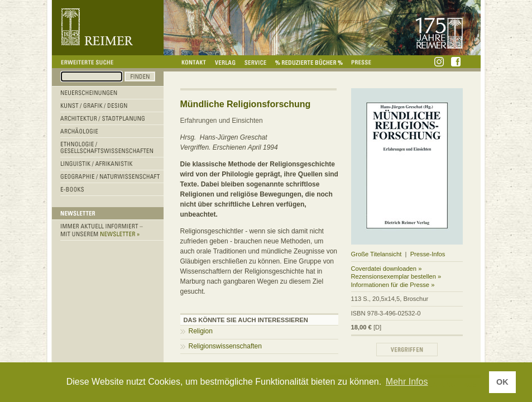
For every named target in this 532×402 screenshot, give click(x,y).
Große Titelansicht (377, 254)
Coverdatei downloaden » (387, 269)
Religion (201, 331)
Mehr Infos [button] (407, 382)
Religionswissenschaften (225, 346)
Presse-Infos (428, 254)
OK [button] (502, 382)
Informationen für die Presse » (393, 285)
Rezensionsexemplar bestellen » (396, 276)
